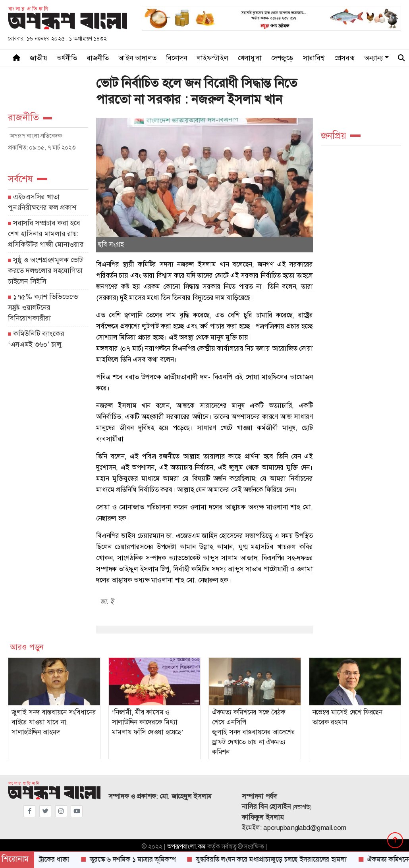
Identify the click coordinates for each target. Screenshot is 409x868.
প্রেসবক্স (345, 58)
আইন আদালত (137, 58)
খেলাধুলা (250, 58)
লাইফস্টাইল (212, 58)
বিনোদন (177, 58)
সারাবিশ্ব (314, 58)
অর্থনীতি (67, 58)
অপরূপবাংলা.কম (186, 847)
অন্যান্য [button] (374, 58)
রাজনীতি (98, 58)
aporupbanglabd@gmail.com (305, 828)
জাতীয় (39, 58)
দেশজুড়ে (282, 58)
